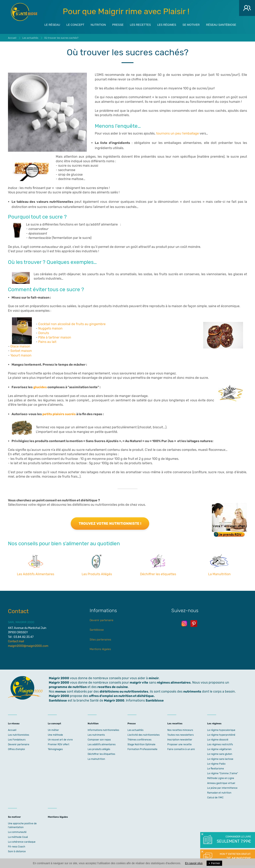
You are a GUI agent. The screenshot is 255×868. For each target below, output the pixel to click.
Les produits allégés (99, 749)
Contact (18, 611)
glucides (40, 387)
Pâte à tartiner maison (55, 337)
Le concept (75, 24)
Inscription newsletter (180, 740)
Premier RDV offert (59, 744)
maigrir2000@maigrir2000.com (28, 646)
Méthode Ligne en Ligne (221, 778)
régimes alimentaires (174, 682)
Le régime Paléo (216, 764)
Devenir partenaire (102, 620)
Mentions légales (100, 649)
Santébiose (97, 630)
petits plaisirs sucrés (59, 414)
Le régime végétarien (219, 749)
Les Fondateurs (17, 740)
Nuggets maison (50, 328)
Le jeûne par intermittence (222, 788)
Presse (118, 24)
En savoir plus (194, 863)
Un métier (53, 730)
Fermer (214, 863)
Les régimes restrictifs (220, 744)
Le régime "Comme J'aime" (223, 773)
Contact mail (16, 641)
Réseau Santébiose (221, 24)
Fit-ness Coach (17, 847)
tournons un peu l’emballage (178, 133)
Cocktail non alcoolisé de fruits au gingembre (72, 324)
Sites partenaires (100, 640)
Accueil (12, 730)
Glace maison (20, 346)
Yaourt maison (21, 355)
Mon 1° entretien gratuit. (234, 857)
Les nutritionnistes (19, 735)
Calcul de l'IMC (215, 798)
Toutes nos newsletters (180, 735)
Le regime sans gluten (220, 754)
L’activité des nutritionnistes (144, 735)
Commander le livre (234, 840)
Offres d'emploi (16, 749)
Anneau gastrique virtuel (221, 783)
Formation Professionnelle (142, 749)
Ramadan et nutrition (219, 793)
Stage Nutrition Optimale (141, 744)
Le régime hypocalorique (221, 730)
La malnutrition (96, 759)
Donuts (44, 333)
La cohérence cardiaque (22, 842)
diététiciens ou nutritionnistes (124, 691)
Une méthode (55, 735)
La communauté (17, 832)
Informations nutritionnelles (103, 730)
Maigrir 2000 (24, 12)
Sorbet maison (21, 351)
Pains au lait (47, 342)
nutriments (192, 691)
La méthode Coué (18, 837)
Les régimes (167, 24)
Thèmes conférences (139, 740)
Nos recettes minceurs (180, 730)
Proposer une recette (179, 744)
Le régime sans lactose (220, 759)
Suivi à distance (17, 851)
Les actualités (135, 730)
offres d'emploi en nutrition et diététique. (122, 696)
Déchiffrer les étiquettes (101, 754)
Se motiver (191, 24)
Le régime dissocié (218, 740)
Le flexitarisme (216, 769)
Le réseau (52, 24)
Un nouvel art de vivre (60, 740)
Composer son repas (99, 740)
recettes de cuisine (113, 687)
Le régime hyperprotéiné (221, 735)
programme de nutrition (68, 687)
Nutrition (98, 24)
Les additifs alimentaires (102, 744)
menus (61, 691)
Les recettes (140, 24)
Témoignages (55, 749)
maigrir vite (139, 682)
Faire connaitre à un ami (181, 749)
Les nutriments (96, 735)
